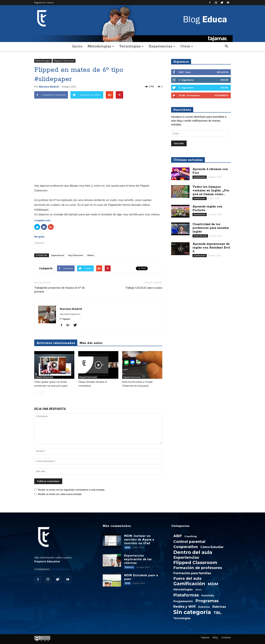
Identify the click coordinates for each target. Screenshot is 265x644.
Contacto (226, 637)
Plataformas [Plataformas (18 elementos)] (186, 595)
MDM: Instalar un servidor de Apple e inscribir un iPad (139, 540)
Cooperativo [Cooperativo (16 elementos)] (186, 547)
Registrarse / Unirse (44, 2)
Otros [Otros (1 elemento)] (198, 590)
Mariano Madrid (49, 87)
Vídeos (91, 255)
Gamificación (200, 177)
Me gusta (223, 72)
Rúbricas (129, 567)
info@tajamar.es (61, 569)
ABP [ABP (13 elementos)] (178, 536)
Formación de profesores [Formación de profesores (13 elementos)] (198, 568)
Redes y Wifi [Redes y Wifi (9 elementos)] (184, 607)
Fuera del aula (200, 236)
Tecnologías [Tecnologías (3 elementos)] (182, 618)
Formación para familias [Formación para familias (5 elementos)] (192, 573)
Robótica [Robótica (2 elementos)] (204, 607)
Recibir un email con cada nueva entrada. (60, 494)
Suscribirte (221, 95)
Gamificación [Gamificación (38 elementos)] (189, 584)
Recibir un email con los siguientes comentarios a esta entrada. (71, 490)
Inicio (77, 46)
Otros (187, 46)
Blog (215, 637)
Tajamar (205, 637)
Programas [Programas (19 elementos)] (207, 601)
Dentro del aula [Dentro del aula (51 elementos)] (193, 552)
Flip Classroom (76, 255)
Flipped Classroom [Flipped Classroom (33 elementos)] (195, 563)
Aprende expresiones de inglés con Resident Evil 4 (211, 248)
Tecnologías (131, 46)
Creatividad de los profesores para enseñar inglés (211, 228)
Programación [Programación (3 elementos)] (183, 601)
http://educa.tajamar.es (70, 314)
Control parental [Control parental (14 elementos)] (189, 542)
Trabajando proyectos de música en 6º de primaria (60, 290)
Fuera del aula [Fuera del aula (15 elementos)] (187, 578)
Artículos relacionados (56, 343)
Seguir (224, 80)
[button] (226, 46)
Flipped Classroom (64, 61)
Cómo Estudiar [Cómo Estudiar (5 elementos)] (212, 547)
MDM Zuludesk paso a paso (141, 577)
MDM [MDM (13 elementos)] (213, 584)
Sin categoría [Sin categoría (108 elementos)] (192, 612)
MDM (128, 547)
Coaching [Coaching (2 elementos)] (191, 536)
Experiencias (162, 46)
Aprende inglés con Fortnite (207, 208)
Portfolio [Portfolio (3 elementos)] (208, 596)
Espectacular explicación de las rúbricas (138, 559)
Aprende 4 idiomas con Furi (210, 171)
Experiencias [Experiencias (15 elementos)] (186, 557)
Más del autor (91, 343)
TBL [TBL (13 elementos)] (217, 613)
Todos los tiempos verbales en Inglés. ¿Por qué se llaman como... (211, 191)
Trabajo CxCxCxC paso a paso (144, 288)
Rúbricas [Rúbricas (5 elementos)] (219, 607)
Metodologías (101, 46)
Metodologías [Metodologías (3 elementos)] (183, 589)
